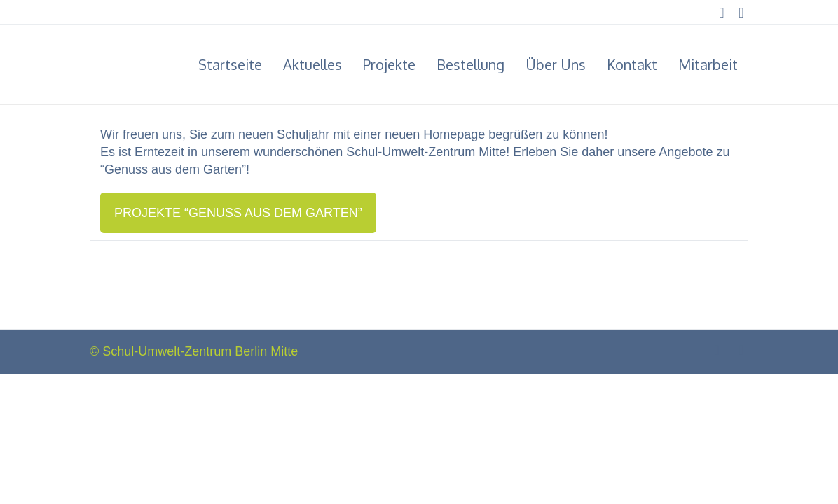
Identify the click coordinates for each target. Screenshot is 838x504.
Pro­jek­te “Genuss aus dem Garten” (238, 213)
